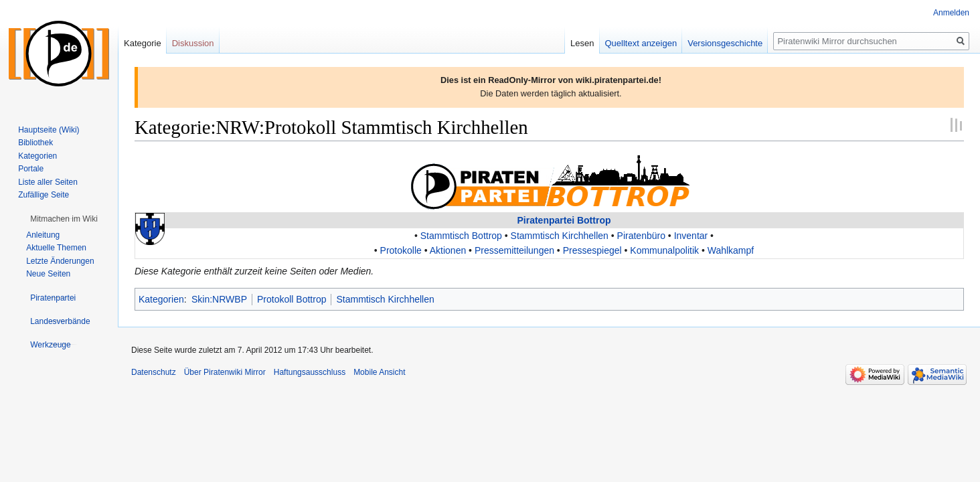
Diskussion (193, 43)
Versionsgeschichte (725, 43)
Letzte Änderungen (60, 261)
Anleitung (43, 235)
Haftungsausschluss (310, 372)
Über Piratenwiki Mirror (225, 372)
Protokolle (401, 250)
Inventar (691, 236)
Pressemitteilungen (514, 250)
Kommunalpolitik (664, 250)
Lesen (582, 43)
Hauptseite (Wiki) (49, 130)
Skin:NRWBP (219, 299)
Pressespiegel (592, 250)
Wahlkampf (731, 250)
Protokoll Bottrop (292, 299)
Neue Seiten (48, 274)
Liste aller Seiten (48, 182)
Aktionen (448, 250)
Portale (31, 169)
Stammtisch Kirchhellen (560, 236)
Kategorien (161, 299)
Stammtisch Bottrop (461, 236)
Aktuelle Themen (56, 248)
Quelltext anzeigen (641, 43)
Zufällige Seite (44, 195)
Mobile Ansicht (379, 372)
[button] (64, 219)
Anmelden (951, 13)
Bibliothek (35, 143)
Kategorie (143, 43)
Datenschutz (154, 372)
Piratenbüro (641, 236)
